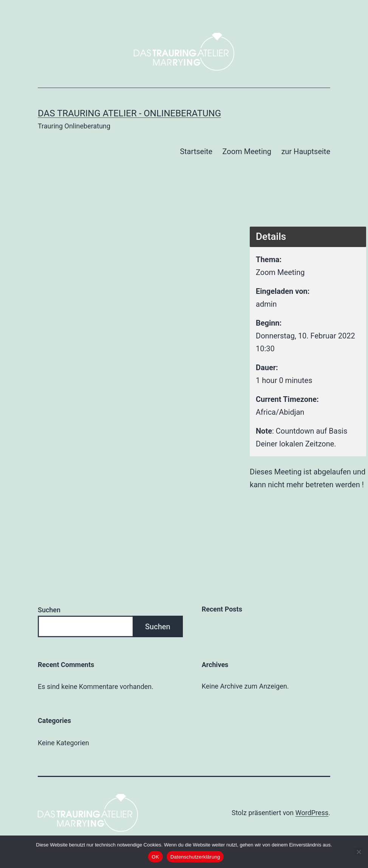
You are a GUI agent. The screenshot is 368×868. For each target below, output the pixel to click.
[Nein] (359, 852)
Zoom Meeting (247, 151)
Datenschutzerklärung (195, 857)
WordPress (312, 813)
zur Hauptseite (306, 151)
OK (155, 857)
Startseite (196, 151)
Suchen (49, 610)
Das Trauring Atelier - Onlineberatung (129, 113)
